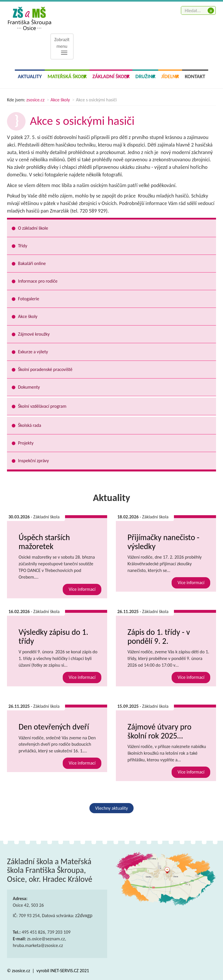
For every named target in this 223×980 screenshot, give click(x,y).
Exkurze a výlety (33, 352)
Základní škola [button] (111, 76)
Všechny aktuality (112, 808)
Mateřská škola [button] (67, 76)
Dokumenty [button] (29, 387)
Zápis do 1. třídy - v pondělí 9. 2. (159, 637)
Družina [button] (145, 76)
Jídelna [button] (170, 76)
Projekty (26, 443)
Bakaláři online (32, 263)
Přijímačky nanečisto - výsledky (163, 542)
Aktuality (30, 76)
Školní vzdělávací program (42, 406)
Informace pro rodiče (38, 281)
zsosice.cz (36, 100)
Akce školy (60, 100)
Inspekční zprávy (33, 461)
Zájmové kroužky (34, 334)
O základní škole (33, 228)
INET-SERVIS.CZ (64, 971)
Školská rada (30, 425)
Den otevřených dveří (54, 727)
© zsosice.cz (19, 971)
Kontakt (195, 76)
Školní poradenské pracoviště (45, 369)
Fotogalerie (29, 299)
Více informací (82, 589)
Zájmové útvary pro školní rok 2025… (159, 731)
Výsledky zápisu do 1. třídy (53, 637)
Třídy (23, 246)
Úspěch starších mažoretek (44, 542)
